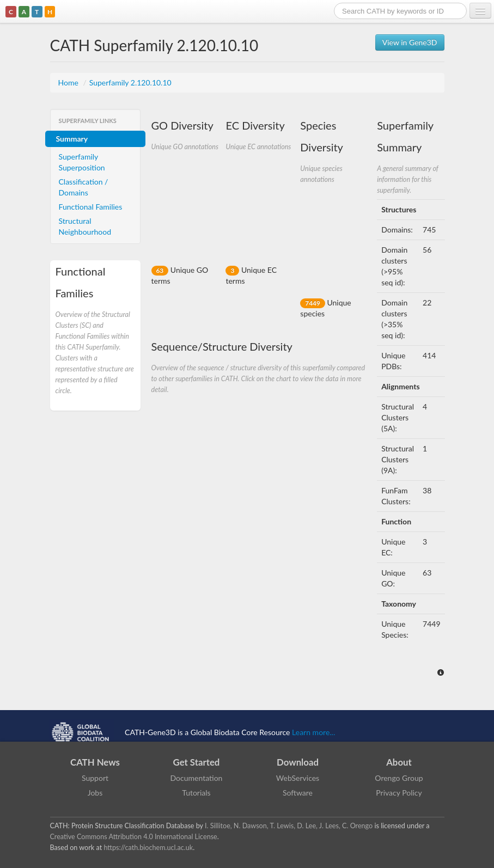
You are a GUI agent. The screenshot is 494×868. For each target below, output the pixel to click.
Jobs (95, 793)
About (399, 762)
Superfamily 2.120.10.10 (130, 82)
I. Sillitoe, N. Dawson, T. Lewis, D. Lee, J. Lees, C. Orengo (289, 826)
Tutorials (196, 793)
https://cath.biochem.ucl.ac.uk (148, 848)
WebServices (298, 778)
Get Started (197, 762)
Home (69, 82)
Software (298, 793)
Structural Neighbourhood (85, 226)
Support (95, 778)
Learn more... (313, 732)
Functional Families (91, 207)
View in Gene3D (410, 42)
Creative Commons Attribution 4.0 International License (134, 837)
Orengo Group (399, 778)
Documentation (197, 778)
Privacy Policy (399, 793)
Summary (72, 139)
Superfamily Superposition (82, 162)
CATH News (95, 762)
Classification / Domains (84, 187)
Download (298, 762)
